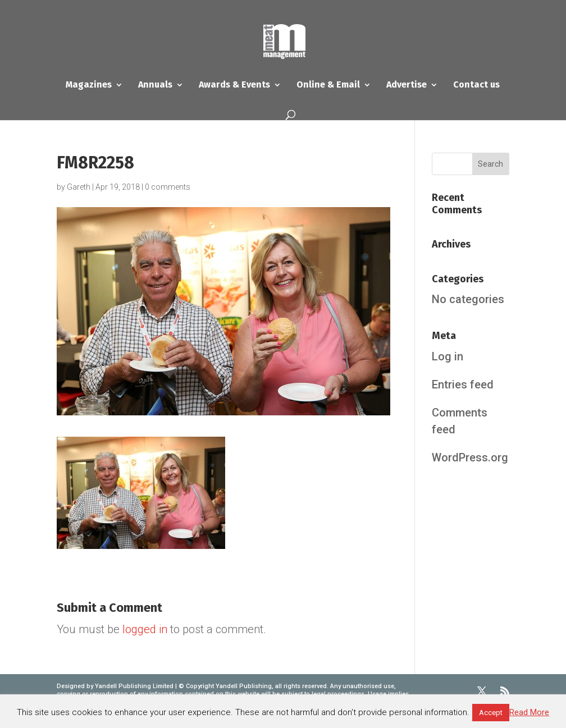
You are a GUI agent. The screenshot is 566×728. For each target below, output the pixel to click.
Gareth (79, 187)
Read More (529, 712)
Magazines (89, 85)
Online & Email (328, 85)
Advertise (407, 85)
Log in (448, 356)
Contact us (476, 85)
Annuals (155, 85)
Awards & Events (234, 85)
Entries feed (463, 384)
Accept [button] (491, 713)
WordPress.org (470, 457)
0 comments (168, 187)
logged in (145, 629)
